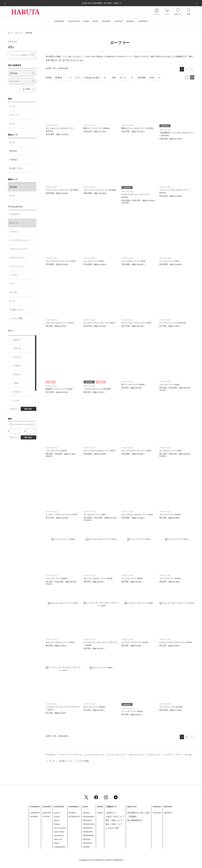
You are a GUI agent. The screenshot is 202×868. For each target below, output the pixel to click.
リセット (13, 409)
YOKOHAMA (88, 835)
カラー (78, 78)
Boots (57, 820)
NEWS (100, 813)
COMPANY (35, 813)
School (57, 816)
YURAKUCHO (89, 824)
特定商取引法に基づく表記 (139, 813)
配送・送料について (114, 820)
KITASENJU (88, 828)
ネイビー (17, 392)
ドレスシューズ (16, 266)
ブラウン (17, 366)
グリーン (17, 374)
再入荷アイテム (16, 168)
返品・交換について (114, 824)
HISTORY (34, 816)
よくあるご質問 (112, 828)
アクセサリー (15, 214)
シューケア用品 (16, 318)
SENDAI (86, 813)
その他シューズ (16, 310)
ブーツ (12, 284)
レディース (14, 115)
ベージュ (17, 357)
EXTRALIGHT (74, 816)
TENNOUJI (87, 843)
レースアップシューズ (19, 240)
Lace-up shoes (60, 828)
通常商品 (13, 151)
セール (12, 196)
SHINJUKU (87, 820)
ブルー (16, 383)
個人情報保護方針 (135, 820)
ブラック (17, 348)
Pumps (57, 824)
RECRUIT (168, 813)
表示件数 (142, 78)
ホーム (10, 33)
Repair (57, 843)
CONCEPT (47, 813)
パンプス (13, 275)
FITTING (46, 816)
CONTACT (157, 813)
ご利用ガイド (111, 813)
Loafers (57, 813)
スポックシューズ (17, 258)
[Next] (192, 69)
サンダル (13, 292)
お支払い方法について (115, 816)
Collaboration (60, 847)
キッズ (12, 124)
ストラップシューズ (18, 249)
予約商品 (13, 160)
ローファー (19, 33)
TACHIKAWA (88, 816)
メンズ (12, 106)
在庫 (114, 78)
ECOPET (72, 813)
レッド (16, 400)
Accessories (59, 835)
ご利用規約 (132, 816)
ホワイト (17, 340)
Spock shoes (59, 832)
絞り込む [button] (28, 409)
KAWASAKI (88, 832)
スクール (13, 232)
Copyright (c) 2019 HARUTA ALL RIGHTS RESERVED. (101, 860)
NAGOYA (87, 839)
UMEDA (86, 847)
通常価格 (29, 33)
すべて (12, 142)
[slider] (11, 424)
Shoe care (58, 839)
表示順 (49, 78)
